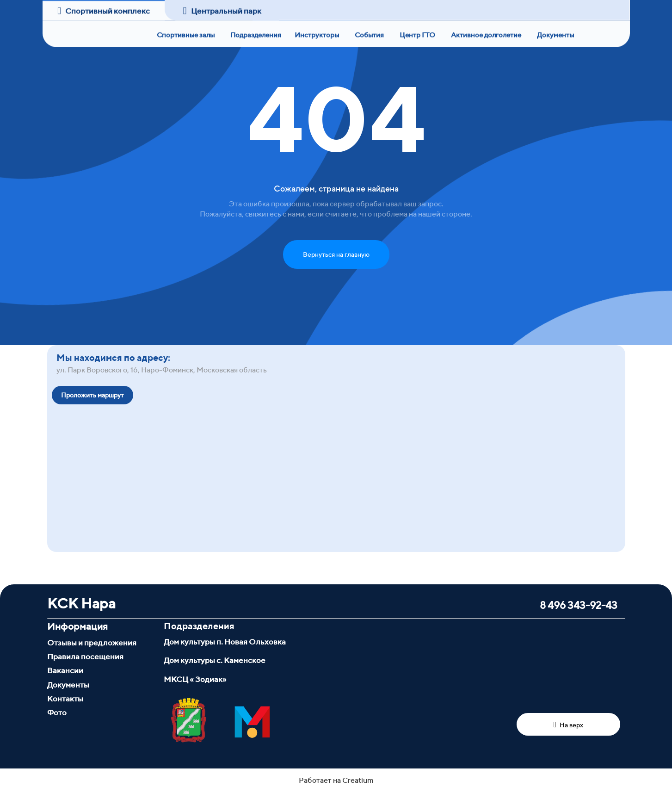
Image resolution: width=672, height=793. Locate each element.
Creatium (358, 780)
